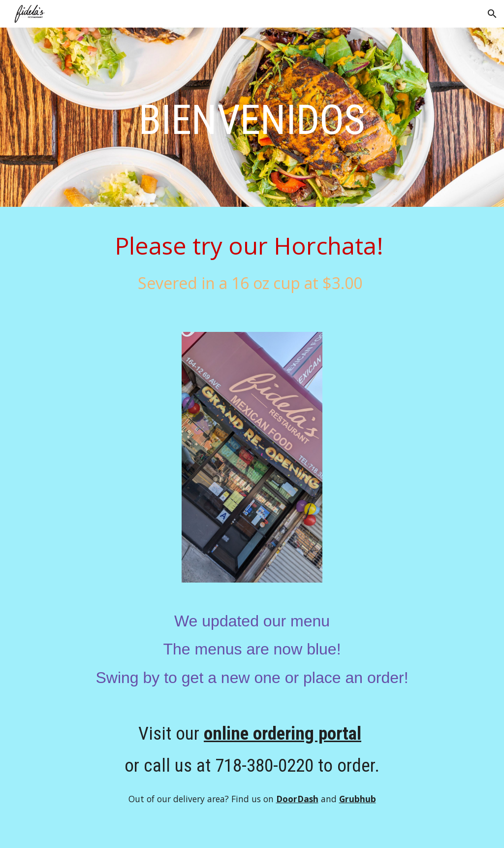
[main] (252, 120)
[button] (492, 14)
